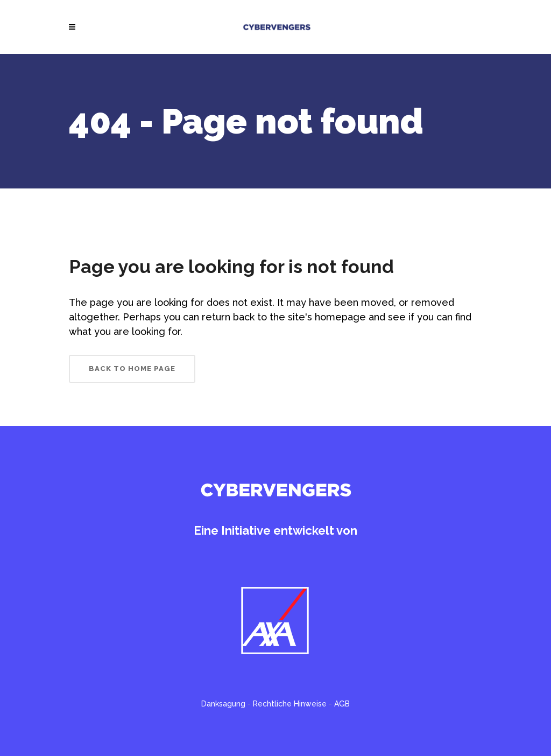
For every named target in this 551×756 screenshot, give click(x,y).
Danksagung (223, 704)
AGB (342, 704)
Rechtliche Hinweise (290, 704)
